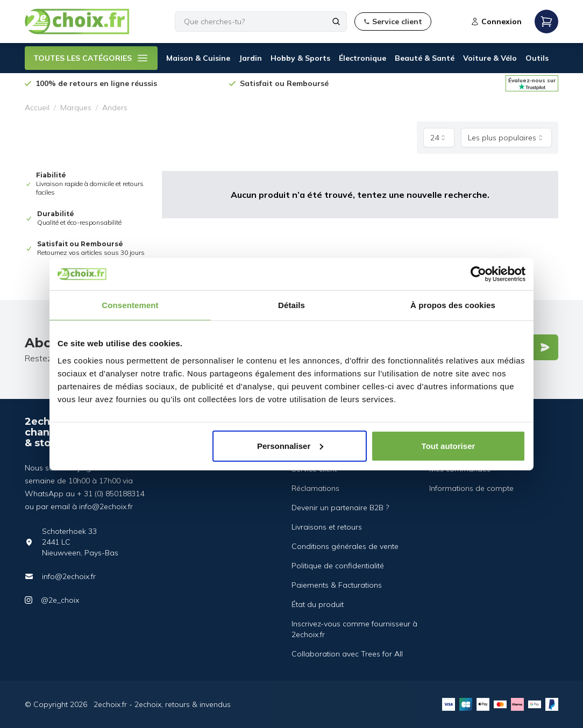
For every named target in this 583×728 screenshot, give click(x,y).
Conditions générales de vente (345, 546)
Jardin (250, 58)
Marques (76, 108)
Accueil (37, 108)
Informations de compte (471, 488)
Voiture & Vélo (490, 58)
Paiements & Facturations (337, 585)
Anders (115, 108)
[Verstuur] (545, 347)
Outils (537, 58)
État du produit (318, 604)
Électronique (362, 58)
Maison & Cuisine (198, 58)
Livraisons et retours (327, 527)
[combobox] (439, 138)
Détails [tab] (291, 305)
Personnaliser (290, 445)
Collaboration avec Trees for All (347, 654)
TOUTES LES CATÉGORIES (91, 58)
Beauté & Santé (425, 58)
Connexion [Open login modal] (496, 22)
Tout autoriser (449, 445)
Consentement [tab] (130, 305)
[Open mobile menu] (546, 22)
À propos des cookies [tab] (453, 305)
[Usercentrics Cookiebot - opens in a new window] (478, 274)
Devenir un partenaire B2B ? (340, 508)
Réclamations (315, 488)
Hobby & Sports (300, 58)
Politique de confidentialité (338, 566)
